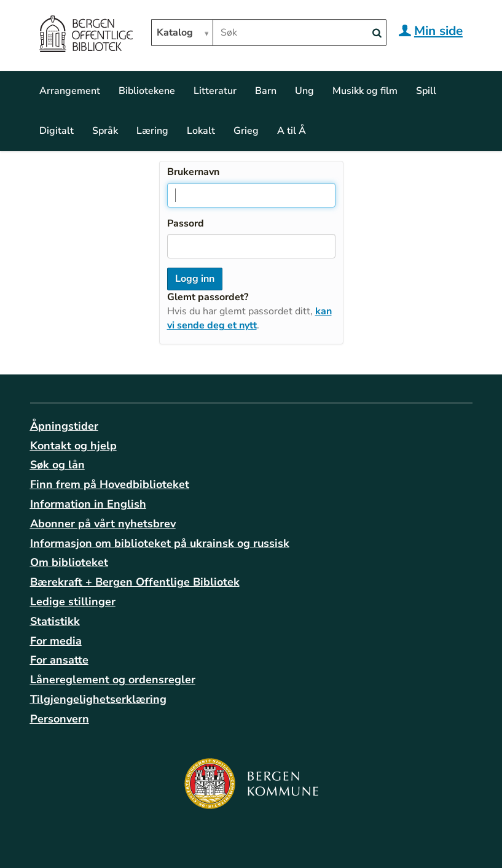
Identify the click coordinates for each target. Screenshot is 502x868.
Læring (152, 131)
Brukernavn (193, 172)
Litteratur (215, 91)
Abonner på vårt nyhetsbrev (103, 524)
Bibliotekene (147, 91)
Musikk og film (365, 91)
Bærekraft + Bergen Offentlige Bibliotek (135, 582)
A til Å (292, 131)
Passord (186, 223)
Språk (105, 131)
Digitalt (57, 131)
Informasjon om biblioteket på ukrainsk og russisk (160, 543)
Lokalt (201, 131)
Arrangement (70, 91)
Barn (266, 91)
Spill (426, 91)
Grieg (246, 131)
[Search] (377, 33)
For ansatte (59, 660)
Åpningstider (64, 426)
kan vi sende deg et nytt (249, 318)
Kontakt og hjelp (73, 446)
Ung (304, 91)
